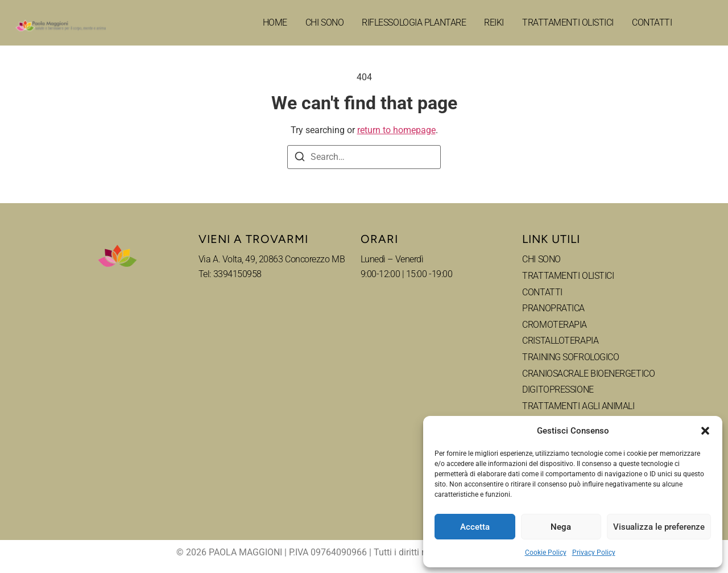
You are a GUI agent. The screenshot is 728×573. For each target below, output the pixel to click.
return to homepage (396, 130)
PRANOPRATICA (553, 308)
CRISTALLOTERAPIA (560, 341)
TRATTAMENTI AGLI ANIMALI (578, 406)
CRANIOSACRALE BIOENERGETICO (588, 374)
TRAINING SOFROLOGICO (570, 357)
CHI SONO (324, 22)
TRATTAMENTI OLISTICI (568, 22)
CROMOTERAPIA (555, 325)
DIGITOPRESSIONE (558, 389)
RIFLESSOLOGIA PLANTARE (414, 22)
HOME (275, 22)
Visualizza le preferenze (659, 527)
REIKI (494, 22)
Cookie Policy (546, 553)
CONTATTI (652, 22)
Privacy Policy (594, 553)
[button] (705, 431)
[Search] (300, 158)
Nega (561, 527)
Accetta (475, 527)
